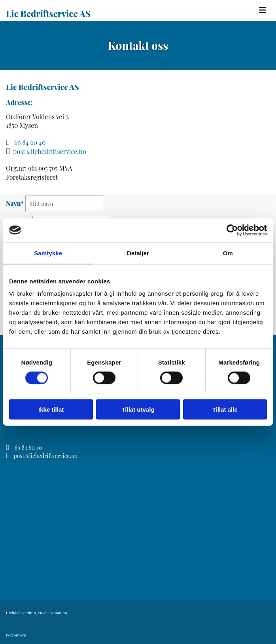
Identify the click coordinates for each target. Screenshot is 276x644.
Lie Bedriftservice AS (48, 13)
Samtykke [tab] (48, 253)
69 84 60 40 (30, 142)
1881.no (61, 613)
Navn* (15, 203)
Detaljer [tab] (138, 253)
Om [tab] (228, 253)
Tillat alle (225, 409)
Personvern (16, 635)
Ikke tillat (51, 409)
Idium (31, 613)
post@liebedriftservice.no (50, 151)
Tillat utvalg (138, 409)
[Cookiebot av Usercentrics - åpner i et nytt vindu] (232, 230)
